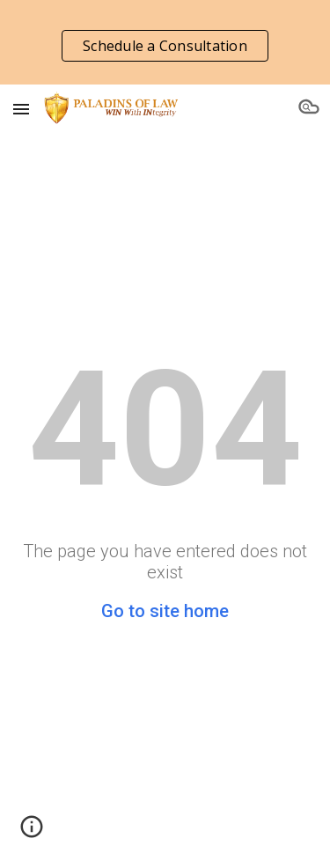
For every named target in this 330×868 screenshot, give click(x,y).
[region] (165, 42)
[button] (21, 109)
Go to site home (165, 611)
